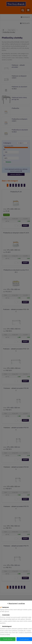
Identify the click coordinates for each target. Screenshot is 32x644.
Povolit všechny (8, 639)
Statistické (5, 615)
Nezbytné (4, 607)
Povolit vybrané (24, 639)
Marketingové (6, 626)
